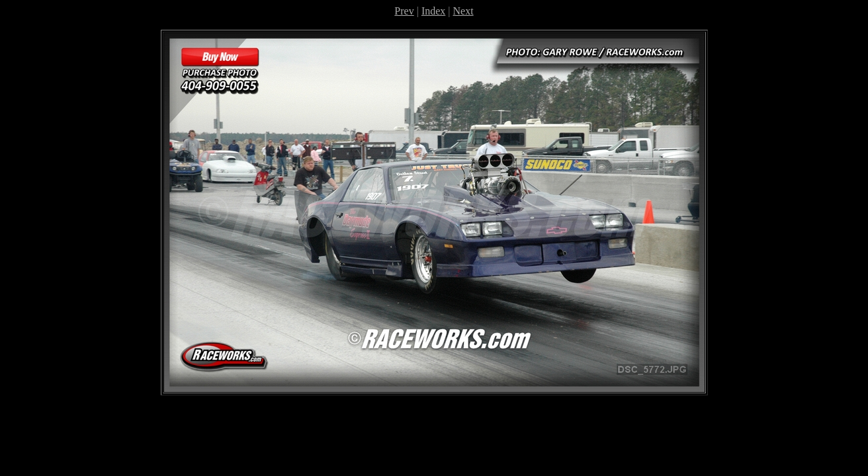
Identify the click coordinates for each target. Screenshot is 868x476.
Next (463, 11)
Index (433, 11)
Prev (404, 11)
